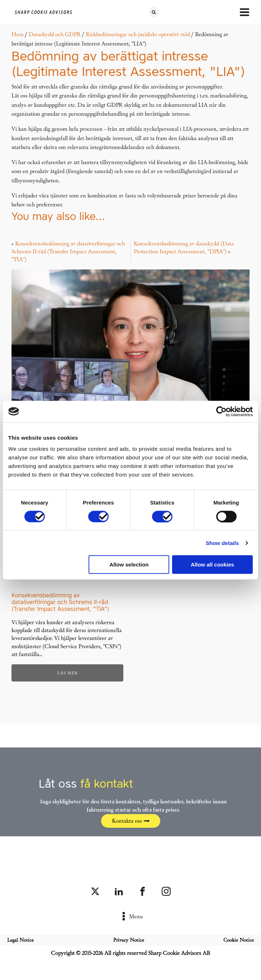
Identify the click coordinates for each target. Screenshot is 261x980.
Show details (222, 543)
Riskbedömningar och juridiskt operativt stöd (138, 34)
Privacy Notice (129, 940)
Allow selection (129, 565)
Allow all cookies (212, 565)
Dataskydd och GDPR (55, 34)
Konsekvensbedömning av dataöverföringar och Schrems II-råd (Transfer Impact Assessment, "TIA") (68, 252)
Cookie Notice (239, 940)
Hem (18, 34)
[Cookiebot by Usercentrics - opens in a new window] (221, 411)
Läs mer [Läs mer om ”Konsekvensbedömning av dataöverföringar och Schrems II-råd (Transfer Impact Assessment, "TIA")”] (68, 673)
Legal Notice (20, 940)
